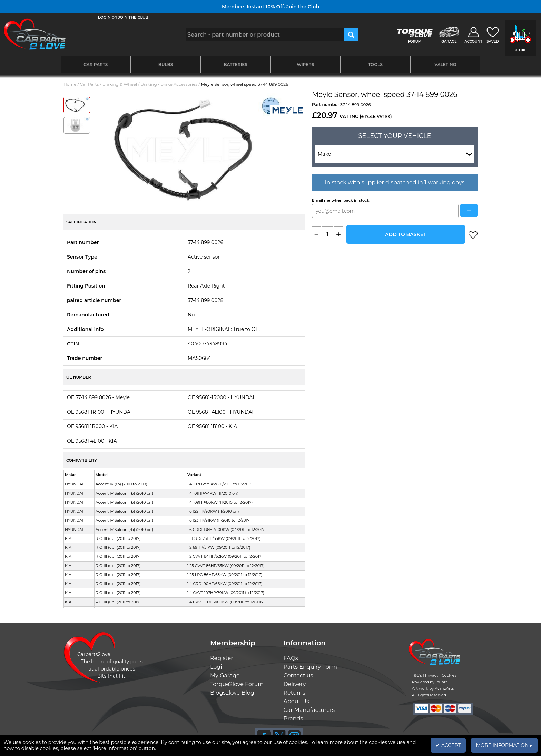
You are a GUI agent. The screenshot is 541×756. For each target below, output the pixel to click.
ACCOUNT (473, 42)
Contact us (298, 676)
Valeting (445, 65)
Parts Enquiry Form (311, 667)
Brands (293, 719)
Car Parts (96, 65)
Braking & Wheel (120, 84)
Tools (375, 65)
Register (222, 658)
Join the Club (303, 7)
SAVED (493, 42)
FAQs (291, 658)
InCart (441, 682)
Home (70, 84)
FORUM (415, 42)
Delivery (295, 684)
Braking (149, 84)
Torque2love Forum (237, 684)
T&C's (417, 675)
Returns (294, 693)
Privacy (432, 675)
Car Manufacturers (309, 710)
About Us (296, 701)
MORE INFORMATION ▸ (504, 745)
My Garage (225, 676)
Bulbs (166, 65)
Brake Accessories (179, 84)
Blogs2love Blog (232, 693)
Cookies (449, 675)
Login (218, 667)
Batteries (235, 65)
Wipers (305, 65)
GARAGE (449, 42)
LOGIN (104, 17)
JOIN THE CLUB (133, 17)
